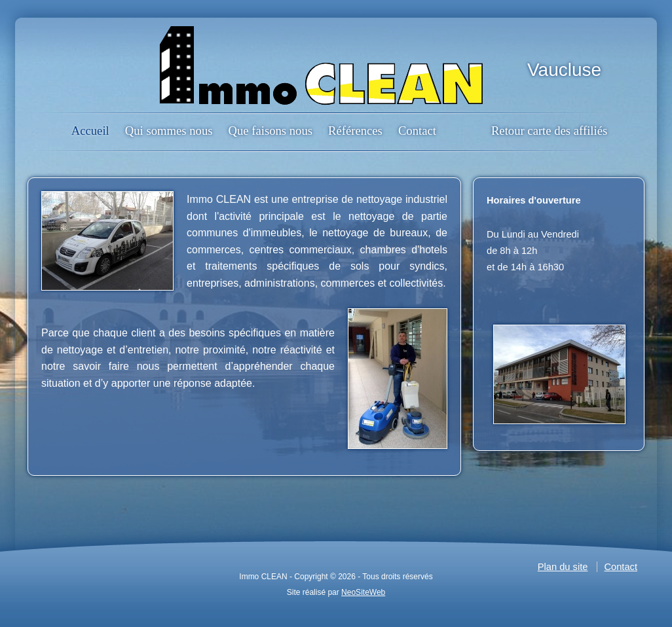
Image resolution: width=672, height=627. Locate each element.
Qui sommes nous (169, 131)
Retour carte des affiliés (549, 131)
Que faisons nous (270, 131)
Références (355, 131)
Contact (417, 131)
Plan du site (563, 567)
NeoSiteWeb (363, 592)
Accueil (90, 131)
